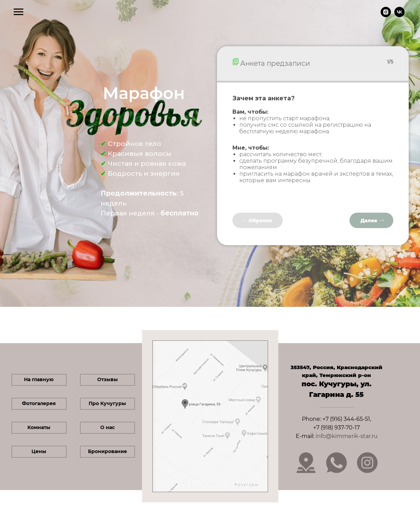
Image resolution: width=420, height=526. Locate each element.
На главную (39, 379)
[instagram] (386, 15)
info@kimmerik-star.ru (347, 436)
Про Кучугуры (107, 403)
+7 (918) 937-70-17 (336, 428)
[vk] (399, 15)
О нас (107, 427)
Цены (39, 451)
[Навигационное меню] (18, 12)
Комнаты (39, 427)
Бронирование (107, 451)
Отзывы (107, 379)
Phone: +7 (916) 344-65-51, (336, 419)
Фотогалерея (39, 403)
